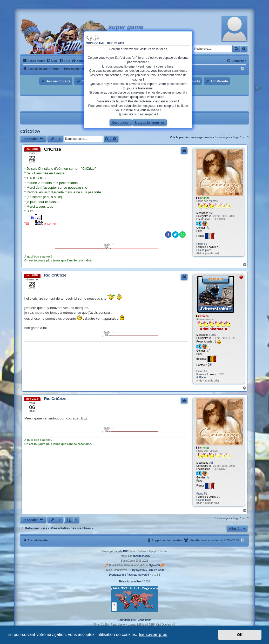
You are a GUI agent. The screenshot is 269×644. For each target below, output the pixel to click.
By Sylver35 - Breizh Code (148, 570)
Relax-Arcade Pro (130, 581)
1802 (213, 335)
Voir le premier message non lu (191, 137)
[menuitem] (52, 61)
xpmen (204, 316)
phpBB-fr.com (141, 556)
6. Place (201, 377)
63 (212, 213)
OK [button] (240, 635)
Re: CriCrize (55, 275)
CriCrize (30, 132)
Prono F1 (202, 244)
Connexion (121, 122)
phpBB (123, 551)
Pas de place (204, 250)
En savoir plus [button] (153, 635)
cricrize (205, 198)
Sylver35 (154, 565)
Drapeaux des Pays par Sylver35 (129, 575)
